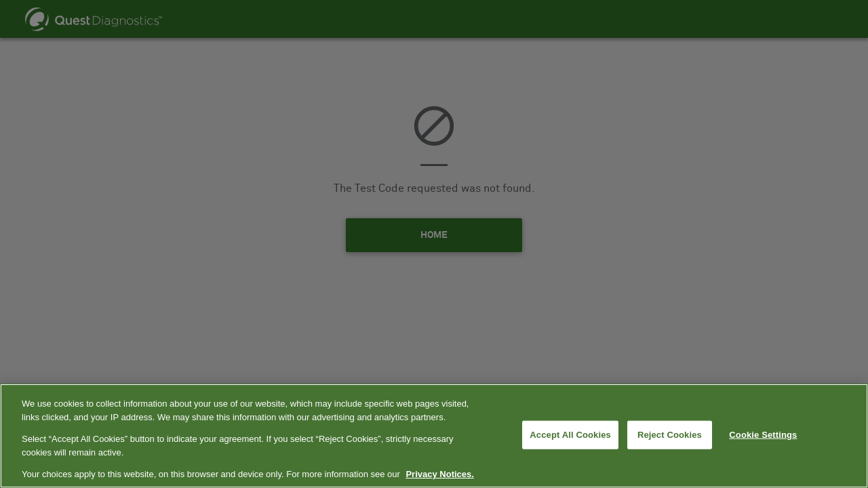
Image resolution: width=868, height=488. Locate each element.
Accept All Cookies (570, 435)
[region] (434, 436)
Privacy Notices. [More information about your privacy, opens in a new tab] (439, 474)
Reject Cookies (670, 435)
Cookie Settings (763, 435)
